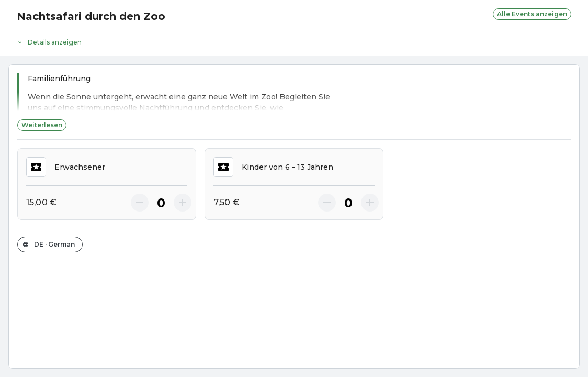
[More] (183, 203)
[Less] (140, 203)
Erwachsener (66, 167)
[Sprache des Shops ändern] (50, 245)
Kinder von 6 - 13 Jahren (273, 167)
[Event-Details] (294, 40)
